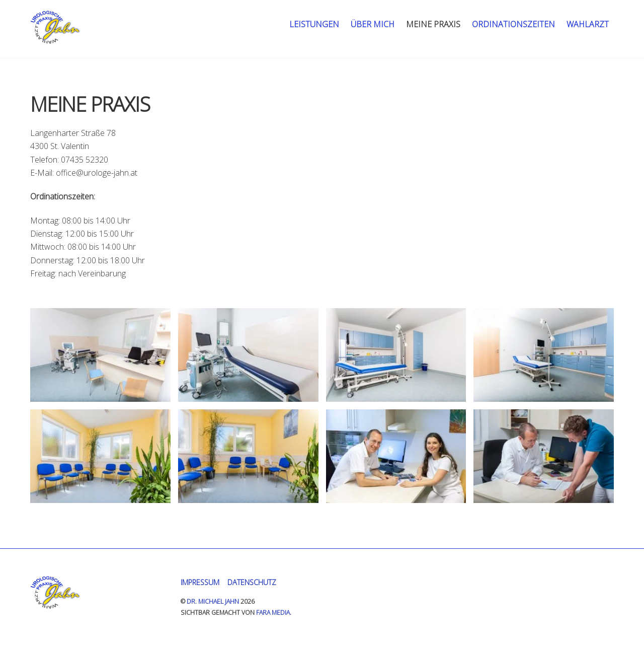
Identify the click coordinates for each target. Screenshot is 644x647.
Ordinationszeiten (513, 24)
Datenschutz (252, 582)
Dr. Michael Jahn (213, 601)
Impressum (200, 582)
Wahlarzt (588, 24)
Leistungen (314, 24)
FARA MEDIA (273, 613)
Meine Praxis (433, 24)
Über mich (373, 24)
